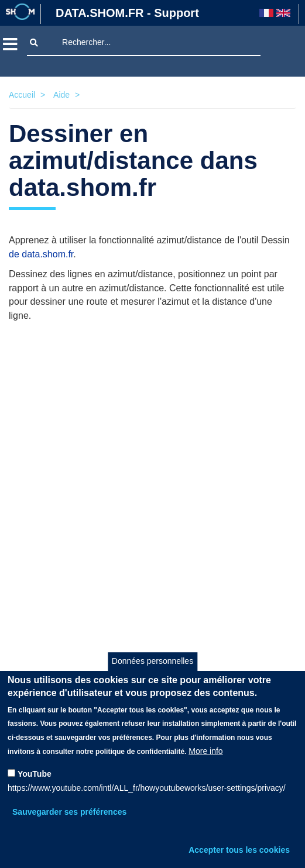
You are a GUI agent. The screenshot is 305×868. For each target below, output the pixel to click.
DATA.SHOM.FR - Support (127, 13)
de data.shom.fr (41, 254)
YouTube (35, 774)
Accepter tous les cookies (239, 850)
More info (205, 751)
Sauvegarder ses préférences (69, 812)
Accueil (22, 95)
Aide (61, 95)
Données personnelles (152, 661)
